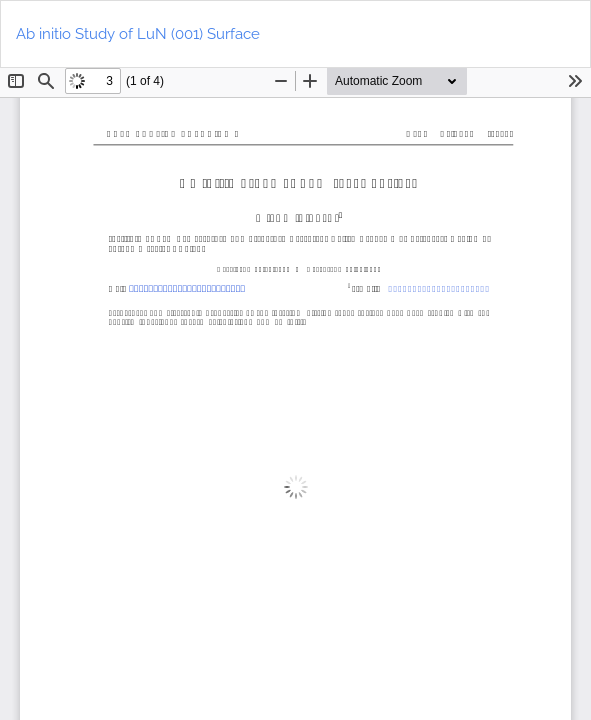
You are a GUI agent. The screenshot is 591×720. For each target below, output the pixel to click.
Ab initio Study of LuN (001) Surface (138, 34)
